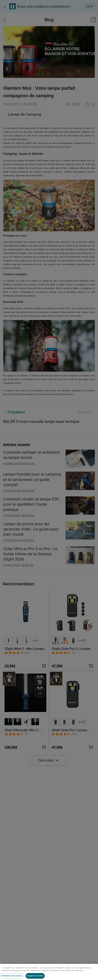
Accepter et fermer (35, 976)
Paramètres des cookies (12, 976)
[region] (49, 972)
